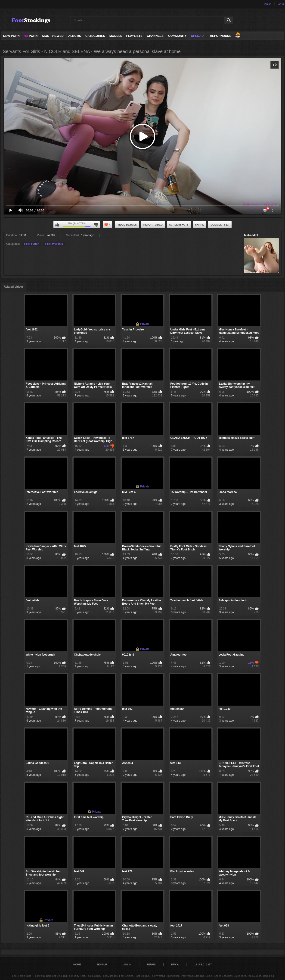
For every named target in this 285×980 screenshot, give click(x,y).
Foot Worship (54, 244)
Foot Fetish (32, 244)
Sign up (267, 4)
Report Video (153, 225)
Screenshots (179, 225)
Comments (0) (220, 225)
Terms (151, 964)
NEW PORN (11, 36)
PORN (31, 36)
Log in (280, 4)
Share (200, 225)
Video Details (127, 225)
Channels (155, 36)
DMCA (175, 964)
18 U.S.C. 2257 (203, 964)
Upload (197, 36)
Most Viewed (53, 36)
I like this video (57, 225)
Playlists (134, 36)
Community (177, 36)
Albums (75, 36)
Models (116, 36)
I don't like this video (96, 225)
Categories (95, 36)
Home (77, 964)
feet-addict (251, 235)
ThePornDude (220, 36)
